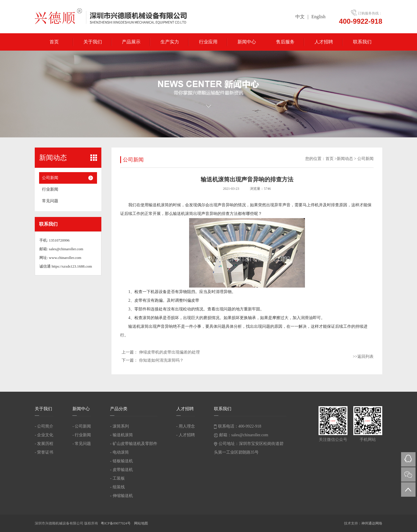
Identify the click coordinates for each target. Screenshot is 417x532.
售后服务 (285, 42)
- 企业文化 (44, 435)
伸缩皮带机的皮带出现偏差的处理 (169, 352)
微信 (408, 474)
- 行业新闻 (82, 435)
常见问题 (50, 201)
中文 (300, 17)
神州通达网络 (372, 523)
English (318, 17)
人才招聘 (324, 42)
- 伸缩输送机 (121, 496)
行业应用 (208, 42)
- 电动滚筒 (119, 452)
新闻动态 (345, 159)
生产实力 (170, 42)
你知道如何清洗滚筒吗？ (161, 360)
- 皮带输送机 (121, 470)
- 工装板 (117, 478)
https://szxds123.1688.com (72, 266)
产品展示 (131, 42)
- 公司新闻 (82, 426)
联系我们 (362, 42)
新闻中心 (247, 42)
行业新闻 (50, 189)
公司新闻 (50, 178)
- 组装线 (117, 487)
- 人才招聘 (186, 435)
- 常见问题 (82, 444)
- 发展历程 (44, 444)
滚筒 (147, 318)
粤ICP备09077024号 (116, 523)
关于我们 (93, 42)
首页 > (331, 159)
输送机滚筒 (159, 205)
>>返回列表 (363, 357)
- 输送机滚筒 (121, 435)
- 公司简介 (44, 426)
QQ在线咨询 (408, 459)
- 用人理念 (186, 426)
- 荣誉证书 (44, 452)
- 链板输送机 (121, 461)
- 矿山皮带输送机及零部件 (133, 444)
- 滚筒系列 (119, 426)
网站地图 (141, 523)
